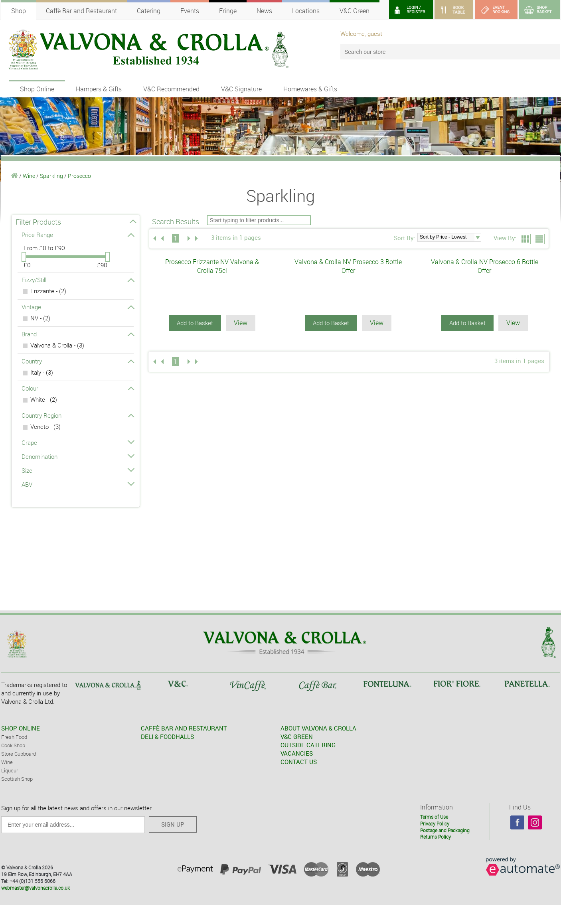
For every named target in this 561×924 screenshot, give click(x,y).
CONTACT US (299, 762)
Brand (78, 334)
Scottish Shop (17, 779)
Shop (19, 11)
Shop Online (37, 89)
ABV (78, 484)
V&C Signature (241, 89)
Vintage (78, 307)
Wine (29, 176)
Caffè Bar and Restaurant (81, 11)
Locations (306, 11)
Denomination (78, 456)
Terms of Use (434, 817)
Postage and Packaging (445, 830)
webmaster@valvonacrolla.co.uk (36, 888)
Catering (149, 11)
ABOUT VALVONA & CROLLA (318, 728)
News (264, 11)
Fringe (228, 11)
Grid (526, 239)
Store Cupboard (19, 754)
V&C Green (355, 11)
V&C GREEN (297, 736)
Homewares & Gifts (310, 89)
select (478, 237)
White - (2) (44, 399)
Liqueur (10, 770)
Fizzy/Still (78, 280)
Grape (78, 442)
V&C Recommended (171, 89)
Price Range (78, 235)
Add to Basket (195, 323)
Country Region (78, 415)
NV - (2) (40, 318)
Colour (78, 388)
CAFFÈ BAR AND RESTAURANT (184, 728)
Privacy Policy (435, 823)
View (241, 323)
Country (78, 361)
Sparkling (51, 176)
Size (78, 470)
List (540, 239)
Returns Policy (436, 837)
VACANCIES (297, 753)
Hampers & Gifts (99, 89)
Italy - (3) (42, 372)
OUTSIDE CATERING (308, 745)
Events (190, 11)
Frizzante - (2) (48, 291)
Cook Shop (13, 745)
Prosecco (79, 176)
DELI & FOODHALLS (167, 736)
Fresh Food (14, 737)
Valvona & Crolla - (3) (57, 345)
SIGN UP (173, 824)
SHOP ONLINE (21, 728)
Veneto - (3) (45, 426)
